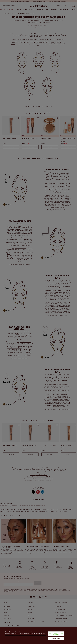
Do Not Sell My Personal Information (56, 634)
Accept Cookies (56, 638)
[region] (38, 636)
